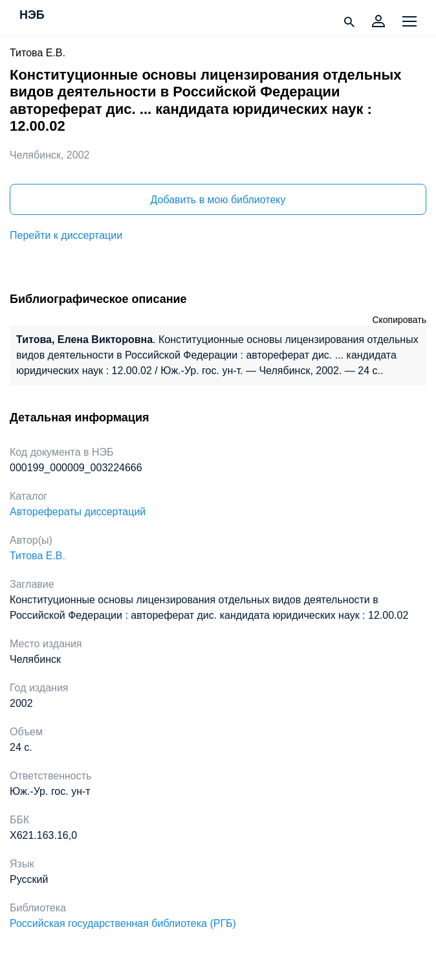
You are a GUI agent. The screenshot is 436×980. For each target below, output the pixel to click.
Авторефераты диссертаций (78, 512)
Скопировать (399, 320)
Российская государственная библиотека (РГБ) (123, 923)
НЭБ (32, 16)
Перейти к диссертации (66, 235)
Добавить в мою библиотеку (218, 200)
